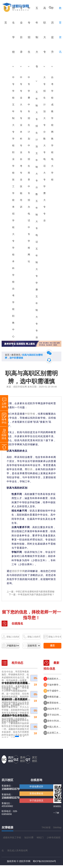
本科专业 (21, 142)
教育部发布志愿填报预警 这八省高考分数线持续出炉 (54, 703)
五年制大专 (37, 44)
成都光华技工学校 (12, 837)
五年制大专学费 (37, 269)
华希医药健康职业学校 (54, 697)
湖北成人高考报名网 (17, 850)
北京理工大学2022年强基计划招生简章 (54, 733)
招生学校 (13, 37)
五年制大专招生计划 (37, 119)
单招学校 (13, 217)
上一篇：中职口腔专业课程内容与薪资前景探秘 (31, 592)
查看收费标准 (36, 793)
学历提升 (52, 37)
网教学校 (52, 142)
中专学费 (29, 87)
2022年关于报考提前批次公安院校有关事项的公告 (54, 709)
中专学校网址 (29, 244)
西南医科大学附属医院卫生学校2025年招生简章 (54, 679)
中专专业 (21, 87)
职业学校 (13, 162)
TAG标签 (46, 827)
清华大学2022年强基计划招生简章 (54, 721)
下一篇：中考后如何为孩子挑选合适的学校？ (31, 594)
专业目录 (21, 37)
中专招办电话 (29, 203)
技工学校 (13, 190)
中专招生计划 (29, 122)
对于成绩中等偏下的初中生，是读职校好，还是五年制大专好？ (54, 691)
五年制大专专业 (37, 317)
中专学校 (13, 87)
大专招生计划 (44, 94)
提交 (52, 645)
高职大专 (45, 37)
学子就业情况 (36, 800)
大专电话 (44, 156)
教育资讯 (16, 355)
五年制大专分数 (37, 174)
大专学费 (44, 183)
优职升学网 (18, 571)
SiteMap (57, 827)
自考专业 (21, 169)
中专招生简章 (29, 162)
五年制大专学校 (13, 125)
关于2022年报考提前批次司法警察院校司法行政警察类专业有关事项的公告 (54, 715)
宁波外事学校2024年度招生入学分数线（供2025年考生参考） (54, 685)
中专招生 (29, 37)
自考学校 (13, 299)
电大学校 (52, 169)
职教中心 (13, 326)
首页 (6, 15)
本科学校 (13, 272)
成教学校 (52, 115)
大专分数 (44, 128)
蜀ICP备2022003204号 (44, 861)
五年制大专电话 (37, 221)
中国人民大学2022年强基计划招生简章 (54, 727)
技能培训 (21, 197)
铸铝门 (40, 837)
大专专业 (21, 115)
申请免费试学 (36, 787)
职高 (30, 469)
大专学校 (13, 244)
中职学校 (30, 414)
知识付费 (29, 837)
